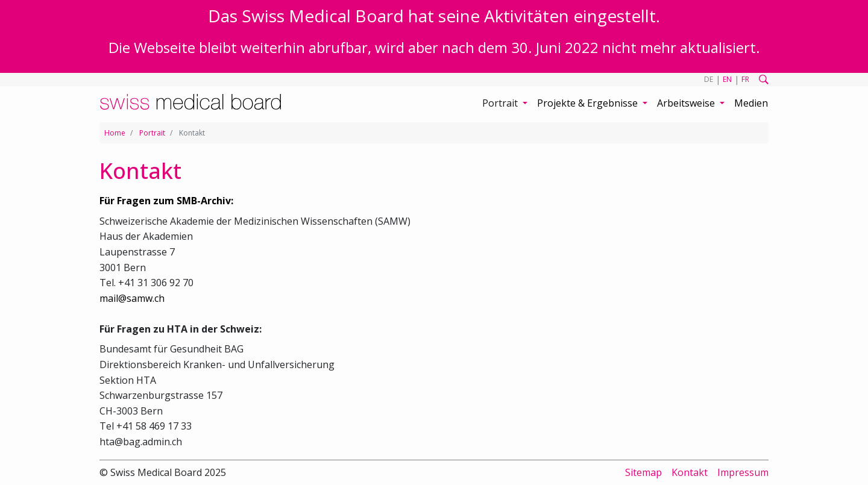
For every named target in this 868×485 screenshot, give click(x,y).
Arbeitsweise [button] (687, 103)
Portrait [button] (501, 103)
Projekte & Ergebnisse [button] (589, 103)
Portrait (152, 133)
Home (115, 133)
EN (727, 79)
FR (745, 79)
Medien (751, 103)
